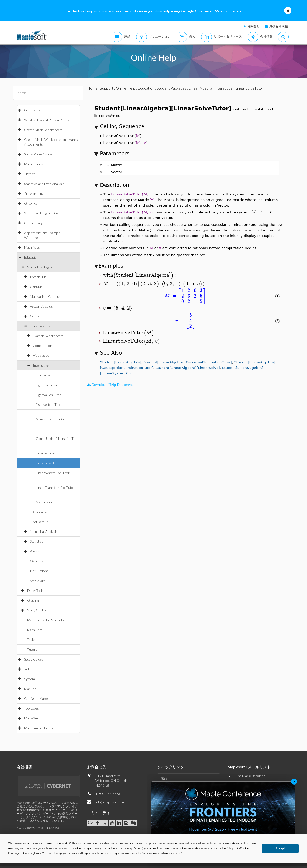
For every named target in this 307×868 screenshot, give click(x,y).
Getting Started (35, 110)
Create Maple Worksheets (43, 130)
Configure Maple (36, 698)
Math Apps (32, 247)
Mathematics (34, 164)
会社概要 (24, 767)
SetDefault (41, 522)
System (30, 679)
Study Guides (37, 610)
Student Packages (40, 267)
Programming (34, 193)
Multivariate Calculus (45, 296)
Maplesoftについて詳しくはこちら (39, 828)
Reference (32, 669)
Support (107, 88)
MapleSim (31, 718)
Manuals (30, 689)
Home (92, 88)
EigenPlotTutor (47, 385)
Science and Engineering (41, 213)
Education (31, 257)
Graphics (31, 203)
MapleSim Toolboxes (39, 728)
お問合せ (254, 26)
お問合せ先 (97, 767)
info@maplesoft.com (110, 802)
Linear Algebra (40, 326)
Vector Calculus (41, 306)
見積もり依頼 (278, 26)
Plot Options (39, 571)
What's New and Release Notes (47, 120)
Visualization (42, 355)
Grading (33, 600)
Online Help (126, 88)
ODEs (35, 316)
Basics (35, 551)
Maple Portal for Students (46, 620)
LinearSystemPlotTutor (53, 473)
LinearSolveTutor (48, 463)
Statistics (37, 541)
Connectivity (33, 223)
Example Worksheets (48, 336)
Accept (280, 848)
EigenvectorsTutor (49, 405)
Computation (42, 346)
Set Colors (38, 581)
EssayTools (35, 590)
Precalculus (38, 277)
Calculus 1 (38, 287)
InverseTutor (46, 453)
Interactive (41, 365)
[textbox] (261, 212)
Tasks (31, 640)
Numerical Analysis (44, 532)
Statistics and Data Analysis (44, 184)
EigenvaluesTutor (48, 395)
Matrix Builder (46, 502)
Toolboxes (32, 708)
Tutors (32, 649)
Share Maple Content (40, 154)
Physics (30, 174)
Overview (43, 375)
